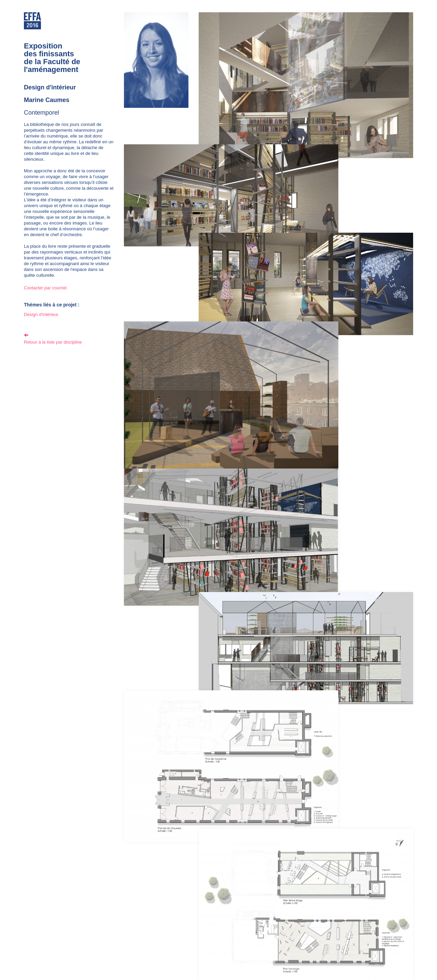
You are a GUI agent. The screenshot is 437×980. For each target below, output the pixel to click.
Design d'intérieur (41, 314)
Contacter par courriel (45, 288)
